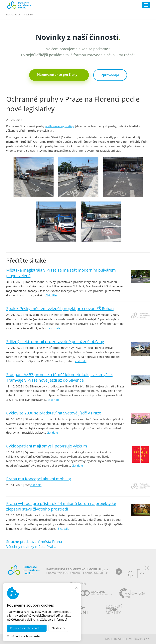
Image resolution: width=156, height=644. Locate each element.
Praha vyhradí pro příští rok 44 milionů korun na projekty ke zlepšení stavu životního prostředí (61, 506)
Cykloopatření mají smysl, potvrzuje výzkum (47, 446)
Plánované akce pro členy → (59, 75)
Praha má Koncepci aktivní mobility (39, 479)
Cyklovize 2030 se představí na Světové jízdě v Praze (54, 413)
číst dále (51, 295)
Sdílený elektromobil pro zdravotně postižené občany (55, 342)
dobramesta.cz (41, 639)
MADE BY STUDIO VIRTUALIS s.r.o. (128, 639)
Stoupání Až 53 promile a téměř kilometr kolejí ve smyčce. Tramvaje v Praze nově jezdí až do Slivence (59, 377)
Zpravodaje (110, 75)
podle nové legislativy (59, 126)
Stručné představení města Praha (34, 542)
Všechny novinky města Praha (31, 547)
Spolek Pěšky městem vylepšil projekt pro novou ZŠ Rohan (60, 308)
